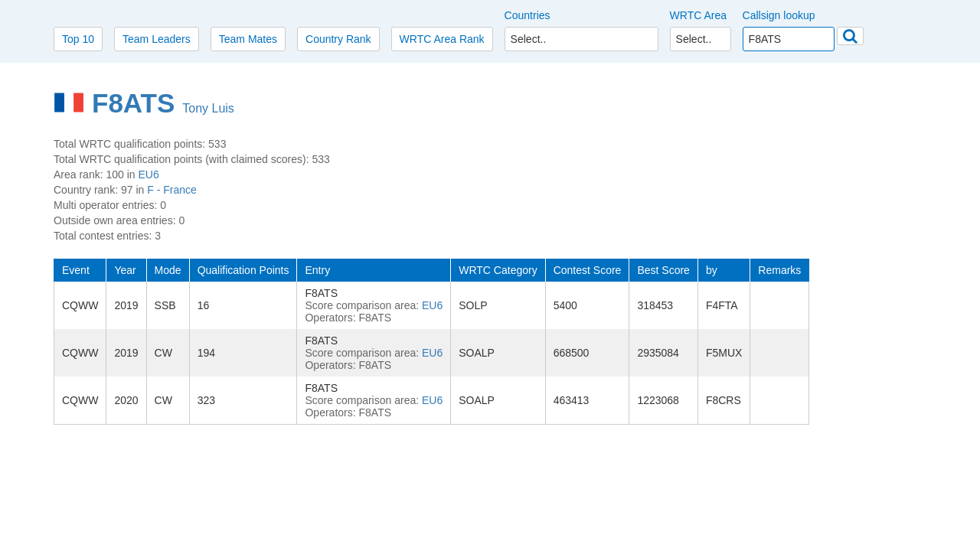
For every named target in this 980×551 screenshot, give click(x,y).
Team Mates (248, 39)
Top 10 (78, 39)
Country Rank (338, 39)
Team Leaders (157, 39)
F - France (172, 190)
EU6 (149, 174)
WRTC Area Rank (442, 39)
